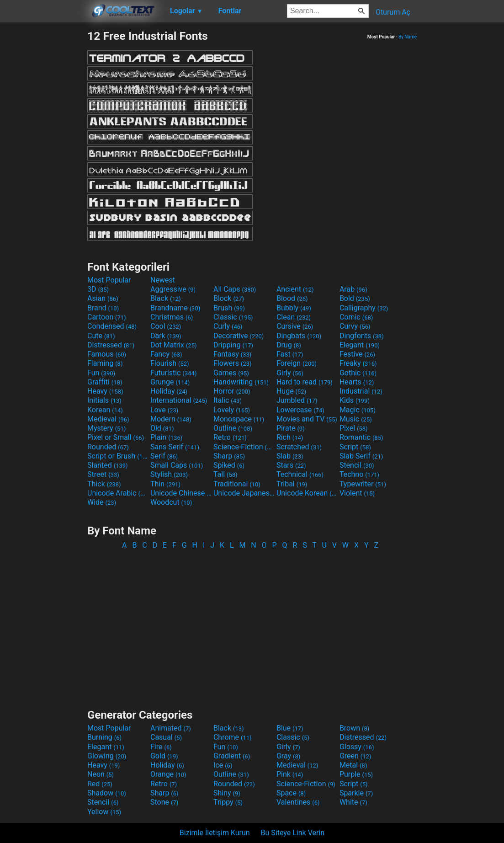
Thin (165, 484)
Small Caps (177, 465)
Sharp (229, 456)
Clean (294, 317)
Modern (171, 419)
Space (291, 793)
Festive (357, 354)
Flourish (170, 363)
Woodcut (171, 502)
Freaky (358, 363)
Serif (164, 456)
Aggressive (173, 289)
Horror (232, 391)
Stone (164, 802)
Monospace (239, 419)
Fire (161, 747)
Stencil (357, 465)
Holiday (169, 391)
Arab (353, 289)
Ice (223, 765)
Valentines (298, 802)
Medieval (108, 419)
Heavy (105, 391)
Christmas (172, 317)
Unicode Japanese (244, 493)
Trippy (228, 802)
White (353, 802)
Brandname (175, 308)
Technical (300, 474)
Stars (291, 465)
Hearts (357, 382)
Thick (104, 484)
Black (166, 298)
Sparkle (356, 793)
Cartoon (107, 317)
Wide (102, 502)
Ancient (295, 289)
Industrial (361, 391)
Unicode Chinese (181, 493)
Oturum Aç (393, 12)
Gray (288, 756)
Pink (290, 774)
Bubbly (294, 308)
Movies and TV (307, 419)
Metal (353, 765)
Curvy (355, 326)
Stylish (169, 474)
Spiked (229, 465)
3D (98, 289)
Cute (101, 336)
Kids (355, 400)
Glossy (357, 747)
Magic (358, 410)
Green (355, 756)
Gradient (232, 756)
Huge (291, 391)
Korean (105, 410)
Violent (357, 493)
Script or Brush (118, 456)
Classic (233, 317)
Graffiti (105, 382)
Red (100, 784)
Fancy (166, 354)
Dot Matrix (174, 345)
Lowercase (300, 410)
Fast (290, 354)
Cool (166, 326)
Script (355, 447)
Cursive (295, 326)
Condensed (112, 326)
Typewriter (363, 484)
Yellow (104, 812)
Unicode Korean (307, 493)
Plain (166, 437)
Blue (290, 728)
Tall (225, 474)
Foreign (297, 363)
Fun (101, 373)
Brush (229, 308)
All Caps (235, 289)
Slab (290, 456)
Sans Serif (175, 447)
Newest (163, 280)
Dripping (233, 345)
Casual (166, 737)
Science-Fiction (244, 447)
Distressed (111, 345)
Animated (171, 728)
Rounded (108, 447)
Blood (292, 298)
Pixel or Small (116, 437)
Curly (228, 326)
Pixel (354, 428)
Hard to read (305, 382)
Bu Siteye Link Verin (293, 833)
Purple (356, 774)
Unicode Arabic (118, 493)
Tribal (292, 484)
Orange (168, 774)
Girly (290, 373)
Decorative (239, 336)
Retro (230, 437)
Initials (104, 400)
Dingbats (299, 336)
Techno (359, 474)
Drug (289, 345)
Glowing (107, 756)
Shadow (107, 793)
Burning (104, 737)
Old (162, 428)
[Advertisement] (43, 166)
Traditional (237, 484)
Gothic (358, 373)
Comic (356, 317)
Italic (228, 400)
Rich (290, 437)
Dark (166, 336)
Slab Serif (361, 456)
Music (356, 419)
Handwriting (241, 382)
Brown (354, 728)
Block (229, 298)
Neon (101, 774)
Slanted (108, 465)
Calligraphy (364, 308)
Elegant (360, 345)
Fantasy (232, 354)
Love (164, 410)
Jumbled (297, 400)
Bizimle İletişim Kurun (215, 833)
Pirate (291, 428)
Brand (103, 308)
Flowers (233, 363)
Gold (164, 756)
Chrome (233, 737)
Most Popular (109, 280)
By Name (408, 37)
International (179, 400)
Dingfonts (362, 336)
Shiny (227, 793)
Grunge (170, 382)
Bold (355, 298)
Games (231, 373)
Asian (103, 298)
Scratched (299, 447)
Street (103, 474)
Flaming (105, 363)
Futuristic (174, 373)
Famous (107, 354)
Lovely (232, 410)
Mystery (106, 428)
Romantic (361, 437)
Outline (233, 428)
